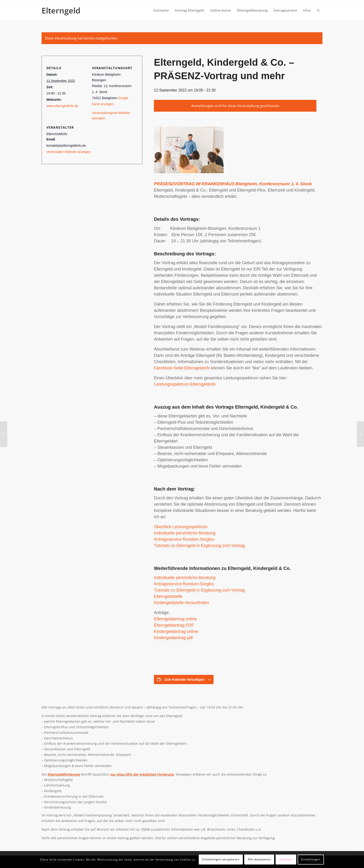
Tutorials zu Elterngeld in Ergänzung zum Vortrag (199, 546)
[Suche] (318, 10)
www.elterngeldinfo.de (62, 106)
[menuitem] (161, 10)
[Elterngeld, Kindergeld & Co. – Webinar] (4, 434)
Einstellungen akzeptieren (221, 859)
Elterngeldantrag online (175, 619)
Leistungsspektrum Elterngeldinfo (185, 384)
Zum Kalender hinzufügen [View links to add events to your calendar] (185, 679)
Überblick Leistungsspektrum (181, 527)
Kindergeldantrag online (176, 631)
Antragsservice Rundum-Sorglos (184, 539)
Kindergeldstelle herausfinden (181, 603)
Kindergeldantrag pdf (173, 638)
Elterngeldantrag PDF (174, 625)
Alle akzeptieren (259, 859)
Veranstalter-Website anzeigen (68, 152)
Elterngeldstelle (168, 596)
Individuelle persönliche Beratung (185, 533)
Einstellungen (311, 859)
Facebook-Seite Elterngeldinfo (182, 368)
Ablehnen (286, 859)
